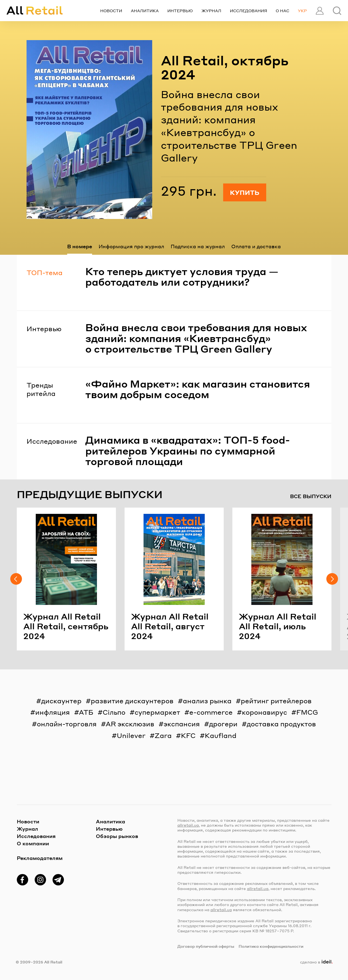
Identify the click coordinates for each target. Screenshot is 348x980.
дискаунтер (61, 701)
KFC (188, 735)
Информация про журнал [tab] (131, 246)
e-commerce (211, 712)
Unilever (131, 735)
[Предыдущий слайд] (16, 579)
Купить (245, 192)
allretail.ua (188, 825)
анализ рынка (207, 701)
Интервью (180, 11)
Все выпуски (311, 496)
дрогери (223, 724)
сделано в (316, 962)
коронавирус (264, 712)
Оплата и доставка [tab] (256, 246)
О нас (282, 11)
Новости (111, 11)
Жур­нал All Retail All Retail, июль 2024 (278, 626)
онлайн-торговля (67, 724)
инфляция (53, 712)
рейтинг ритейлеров (276, 701)
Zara (163, 735)
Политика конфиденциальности (271, 946)
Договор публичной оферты (206, 946)
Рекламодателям (40, 858)
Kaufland (221, 735)
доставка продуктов (281, 724)
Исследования (248, 11)
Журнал (211, 11)
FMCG (307, 712)
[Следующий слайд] (332, 579)
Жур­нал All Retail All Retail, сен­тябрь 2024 (66, 626)
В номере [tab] (80, 246)
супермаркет (157, 712)
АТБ (86, 712)
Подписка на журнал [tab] (198, 246)
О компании (33, 843)
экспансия (182, 724)
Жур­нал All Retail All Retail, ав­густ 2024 (170, 626)
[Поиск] (337, 11)
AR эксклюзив (130, 724)
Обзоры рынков (117, 836)
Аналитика (145, 11)
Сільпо (114, 712)
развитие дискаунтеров (132, 701)
